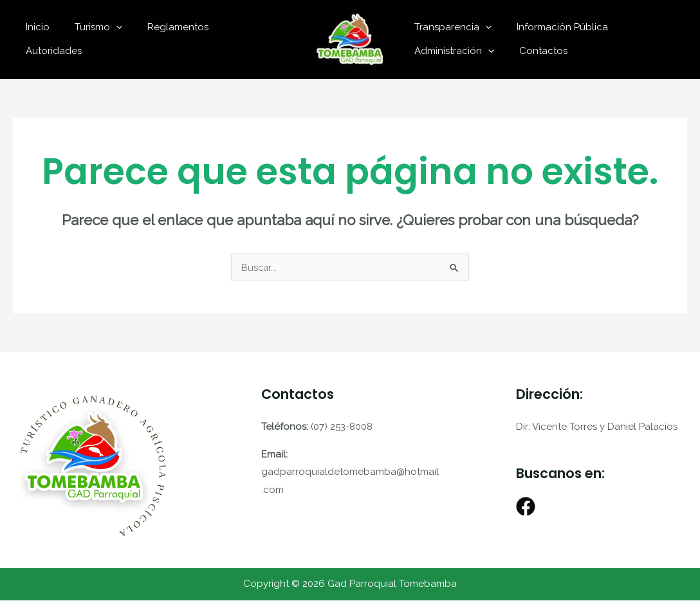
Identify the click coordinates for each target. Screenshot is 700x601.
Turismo (109, 39)
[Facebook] (526, 507)
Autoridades (261, 39)
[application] (127, 39)
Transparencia (450, 27)
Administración (451, 51)
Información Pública (553, 27)
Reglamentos (183, 39)
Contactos (534, 51)
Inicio (54, 39)
